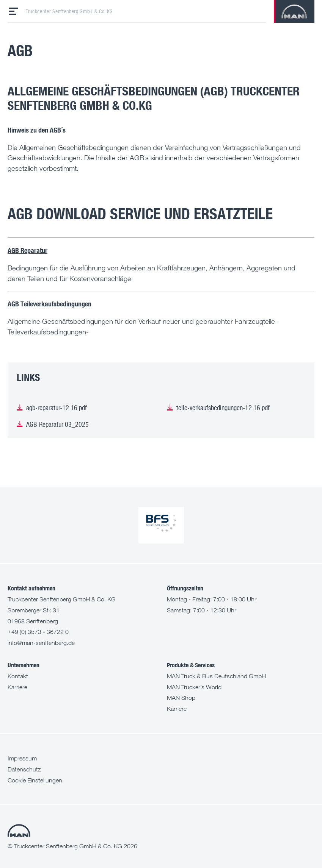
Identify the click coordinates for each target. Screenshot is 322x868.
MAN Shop (181, 698)
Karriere (17, 687)
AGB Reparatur (27, 250)
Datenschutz (24, 769)
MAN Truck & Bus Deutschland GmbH (216, 676)
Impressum (22, 758)
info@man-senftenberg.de (41, 643)
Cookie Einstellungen (35, 780)
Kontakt (18, 676)
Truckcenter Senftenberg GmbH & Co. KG (69, 11)
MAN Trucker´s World (194, 687)
